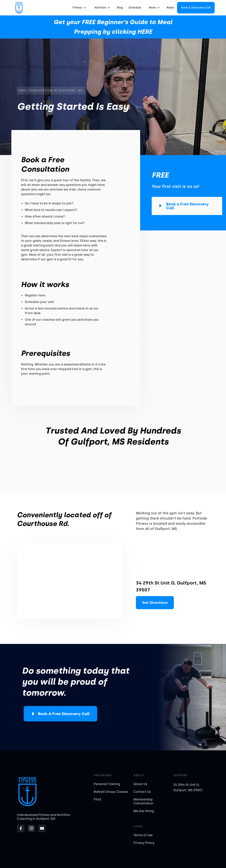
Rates (170, 8)
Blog (120, 8)
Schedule (135, 8)
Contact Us (142, 792)
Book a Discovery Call (196, 8)
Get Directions (155, 603)
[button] (79, 8)
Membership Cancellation (143, 801)
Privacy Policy (144, 843)
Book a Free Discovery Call (64, 714)
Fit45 (98, 799)
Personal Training (107, 784)
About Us (140, 784)
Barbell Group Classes (111, 792)
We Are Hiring (144, 811)
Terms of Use (143, 835)
